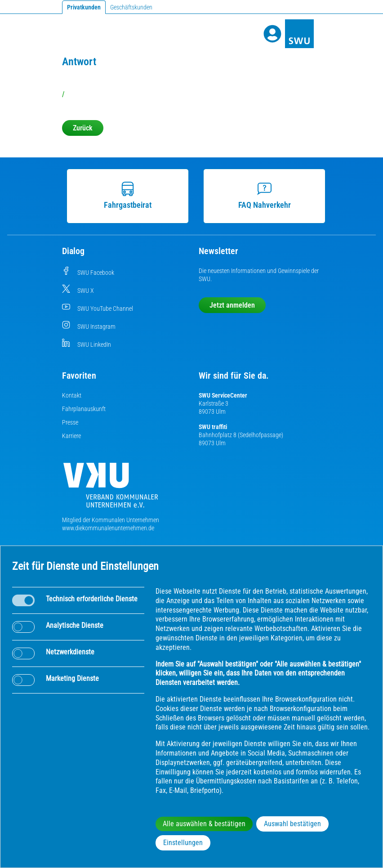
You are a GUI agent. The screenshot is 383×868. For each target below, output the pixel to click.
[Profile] (272, 34)
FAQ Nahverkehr (261, 196)
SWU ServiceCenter (223, 395)
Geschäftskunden (131, 7)
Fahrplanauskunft (84, 409)
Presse (70, 422)
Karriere (71, 436)
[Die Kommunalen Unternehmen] (111, 489)
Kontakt (72, 395)
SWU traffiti (213, 427)
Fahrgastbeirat (124, 196)
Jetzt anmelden (232, 305)
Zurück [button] (83, 128)
